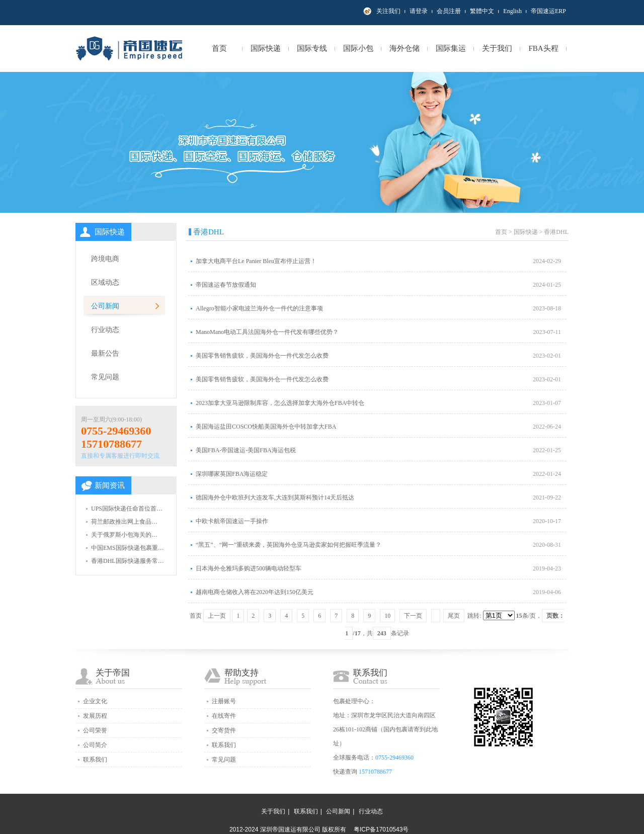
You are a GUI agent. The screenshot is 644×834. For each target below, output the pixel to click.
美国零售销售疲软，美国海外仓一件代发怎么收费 (262, 356)
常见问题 (105, 377)
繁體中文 (482, 11)
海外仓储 (405, 48)
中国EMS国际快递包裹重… (128, 548)
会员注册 (449, 11)
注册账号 (224, 701)
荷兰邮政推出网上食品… (124, 522)
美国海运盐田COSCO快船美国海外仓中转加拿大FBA (266, 427)
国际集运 (451, 48)
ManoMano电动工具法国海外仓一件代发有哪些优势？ (267, 332)
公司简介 (95, 745)
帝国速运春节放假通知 (226, 285)
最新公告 (105, 353)
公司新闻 (105, 306)
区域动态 (105, 282)
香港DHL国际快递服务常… (128, 561)
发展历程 (95, 716)
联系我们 (95, 760)
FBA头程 (543, 48)
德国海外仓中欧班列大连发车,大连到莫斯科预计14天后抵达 (275, 497)
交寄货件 (224, 730)
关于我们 (497, 48)
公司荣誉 (95, 730)
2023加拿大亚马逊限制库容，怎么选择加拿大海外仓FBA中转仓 (280, 403)
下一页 (413, 616)
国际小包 (358, 48)
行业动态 (105, 330)
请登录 (419, 11)
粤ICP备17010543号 (381, 829)
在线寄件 (224, 716)
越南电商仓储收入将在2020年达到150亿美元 (255, 592)
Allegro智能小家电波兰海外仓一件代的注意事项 (259, 308)
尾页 (454, 616)
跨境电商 (105, 259)
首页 (219, 48)
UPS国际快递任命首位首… (127, 509)
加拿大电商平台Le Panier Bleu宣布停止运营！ (256, 261)
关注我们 (388, 11)
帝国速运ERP (548, 11)
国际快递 (266, 48)
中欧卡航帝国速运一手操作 (232, 521)
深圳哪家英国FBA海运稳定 (232, 474)
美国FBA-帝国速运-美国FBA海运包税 (246, 450)
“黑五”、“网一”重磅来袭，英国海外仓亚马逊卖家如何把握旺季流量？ (289, 545)
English (512, 11)
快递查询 (345, 772)
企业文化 (95, 701)
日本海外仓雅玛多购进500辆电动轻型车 (249, 568)
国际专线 (312, 48)
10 (387, 616)
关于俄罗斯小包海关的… (124, 535)
